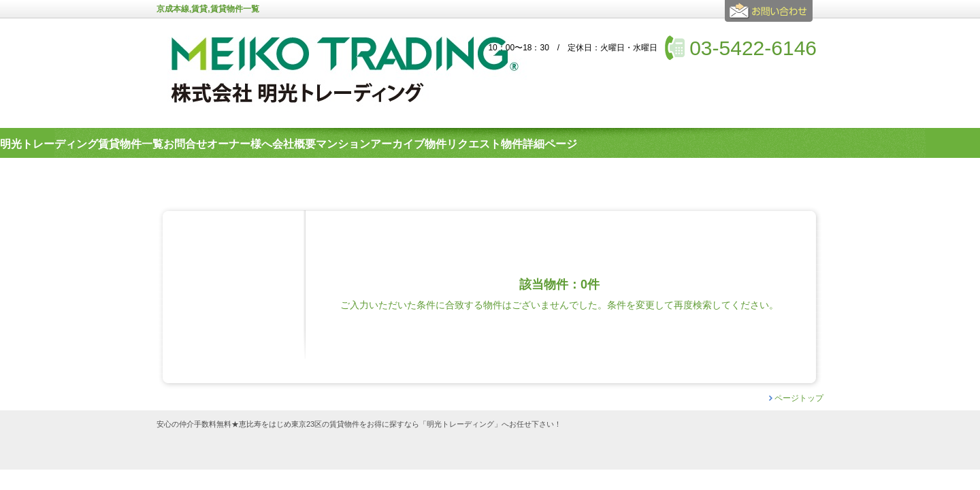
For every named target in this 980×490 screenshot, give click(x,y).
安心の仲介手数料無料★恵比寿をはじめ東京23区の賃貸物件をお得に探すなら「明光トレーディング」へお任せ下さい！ (359, 424)
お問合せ (771, 16)
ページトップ (799, 398)
